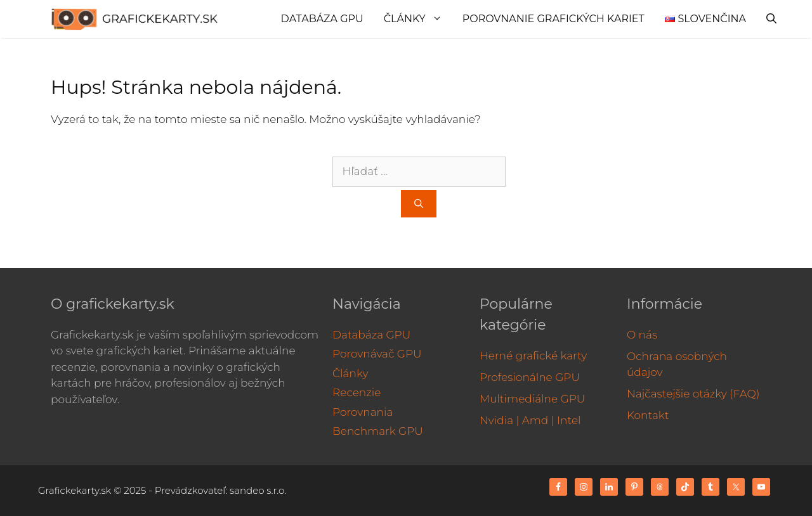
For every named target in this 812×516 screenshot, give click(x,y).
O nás (642, 335)
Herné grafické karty (533, 356)
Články (418, 19)
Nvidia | (499, 420)
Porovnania (363, 412)
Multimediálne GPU (532, 399)
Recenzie (357, 392)
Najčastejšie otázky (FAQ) (693, 394)
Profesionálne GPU (530, 377)
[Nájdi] (419, 204)
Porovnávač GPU (377, 354)
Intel (569, 420)
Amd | (538, 420)
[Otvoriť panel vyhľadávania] (771, 19)
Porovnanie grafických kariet (553, 19)
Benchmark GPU (378, 431)
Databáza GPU (322, 19)
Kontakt (648, 415)
